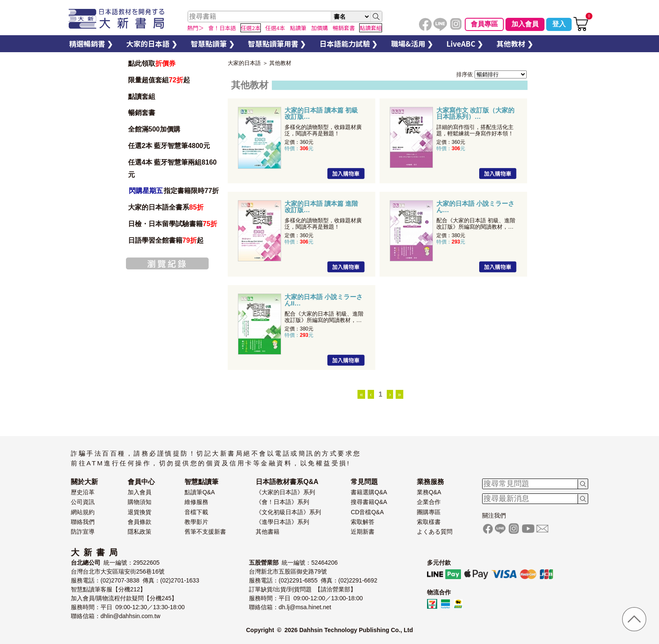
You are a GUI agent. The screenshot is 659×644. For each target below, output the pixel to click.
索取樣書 (429, 522)
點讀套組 (142, 97)
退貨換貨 (140, 512)
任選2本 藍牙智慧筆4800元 (169, 146)
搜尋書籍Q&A (369, 502)
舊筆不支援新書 (205, 532)
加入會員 (525, 24)
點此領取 (152, 63)
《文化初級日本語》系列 (288, 512)
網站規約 (83, 512)
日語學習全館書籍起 (166, 240)
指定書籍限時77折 (173, 191)
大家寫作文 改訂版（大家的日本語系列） (475, 113)
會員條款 (140, 522)
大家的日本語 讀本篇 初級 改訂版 (321, 113)
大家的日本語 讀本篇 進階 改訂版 (321, 207)
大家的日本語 (244, 63)
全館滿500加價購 (155, 129)
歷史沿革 (83, 492)
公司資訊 (83, 502)
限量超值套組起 (159, 80)
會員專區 (484, 24)
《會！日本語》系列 (282, 502)
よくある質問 (435, 532)
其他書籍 (268, 532)
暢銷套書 (142, 113)
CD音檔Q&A (367, 512)
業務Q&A (429, 492)
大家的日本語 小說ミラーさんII (324, 300)
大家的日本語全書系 (166, 207)
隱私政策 (140, 532)
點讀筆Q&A (200, 492)
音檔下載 (196, 512)
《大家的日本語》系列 (285, 492)
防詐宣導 (83, 532)
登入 (559, 24)
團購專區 (429, 512)
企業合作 (429, 502)
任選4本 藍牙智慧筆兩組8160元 (172, 168)
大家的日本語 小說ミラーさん (475, 207)
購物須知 (140, 502)
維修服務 (196, 502)
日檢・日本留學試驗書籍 (173, 224)
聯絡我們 (83, 522)
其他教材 (280, 63)
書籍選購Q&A (369, 492)
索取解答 (363, 522)
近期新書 (363, 532)
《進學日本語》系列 (282, 522)
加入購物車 (346, 174)
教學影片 (196, 522)
